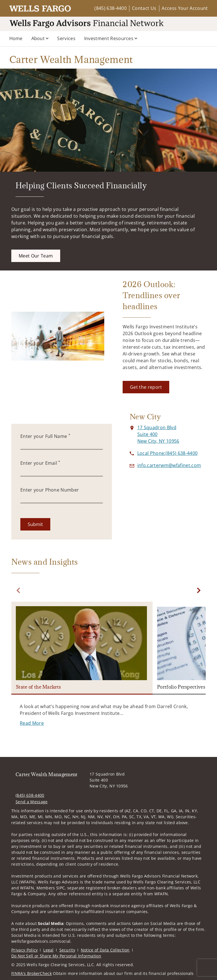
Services (66, 38)
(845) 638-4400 (110, 8)
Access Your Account (185, 8)
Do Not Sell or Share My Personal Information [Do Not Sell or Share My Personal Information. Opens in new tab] (56, 956)
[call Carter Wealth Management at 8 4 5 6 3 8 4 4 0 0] (167, 453)
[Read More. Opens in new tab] (32, 723)
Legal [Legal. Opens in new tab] (48, 950)
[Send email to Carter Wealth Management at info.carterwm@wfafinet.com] (169, 465)
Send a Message (32, 802)
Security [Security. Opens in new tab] (67, 950)
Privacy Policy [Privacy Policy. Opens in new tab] (24, 950)
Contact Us (144, 8)
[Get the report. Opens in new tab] (146, 387)
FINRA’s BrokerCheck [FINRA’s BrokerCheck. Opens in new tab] (32, 973)
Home (16, 38)
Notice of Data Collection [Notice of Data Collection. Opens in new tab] (105, 950)
